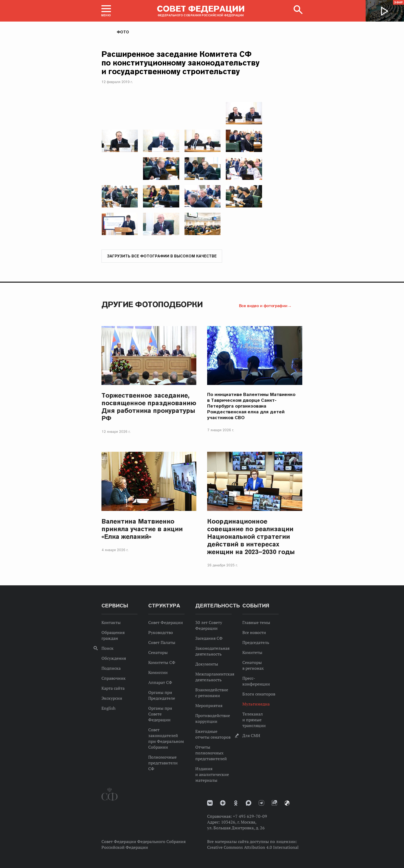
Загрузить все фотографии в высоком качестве (162, 256)
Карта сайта (113, 688)
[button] (106, 11)
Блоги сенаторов (259, 694)
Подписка (111, 668)
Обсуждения (114, 658)
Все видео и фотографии (263, 306)
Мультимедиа (256, 704)
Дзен (223, 803)
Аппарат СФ (160, 683)
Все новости (254, 633)
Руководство (161, 633)
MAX (249, 803)
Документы (207, 664)
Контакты (111, 623)
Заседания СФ (209, 638)
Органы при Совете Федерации (160, 714)
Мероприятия (209, 706)
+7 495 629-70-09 (250, 816)
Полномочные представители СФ (163, 763)
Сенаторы (158, 653)
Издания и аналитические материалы (212, 775)
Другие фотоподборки (152, 305)
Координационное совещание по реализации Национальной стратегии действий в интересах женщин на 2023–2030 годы (251, 537)
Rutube (274, 803)
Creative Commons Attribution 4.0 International (253, 847)
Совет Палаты (162, 643)
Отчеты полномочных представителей (211, 753)
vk (210, 803)
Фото (123, 32)
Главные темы (256, 623)
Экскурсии (112, 698)
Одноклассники (236, 803)
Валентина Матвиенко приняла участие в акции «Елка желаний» (142, 529)
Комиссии (158, 673)
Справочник (114, 678)
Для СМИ (251, 736)
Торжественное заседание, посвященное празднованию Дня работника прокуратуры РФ (149, 407)
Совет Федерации (166, 623)
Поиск (108, 648)
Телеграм (261, 803)
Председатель (256, 643)
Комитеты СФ (162, 663)
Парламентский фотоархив (287, 803)
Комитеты (252, 653)
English (108, 708)
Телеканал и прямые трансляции (254, 720)
